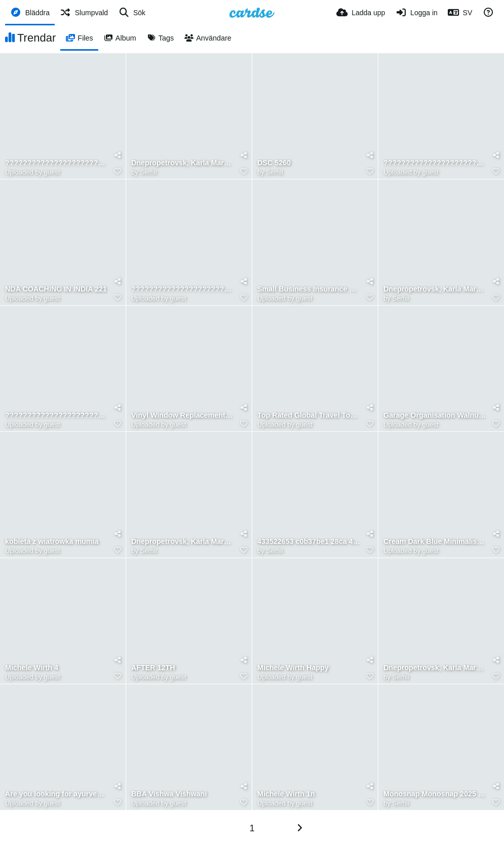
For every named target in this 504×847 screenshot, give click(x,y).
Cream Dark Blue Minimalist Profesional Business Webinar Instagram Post (435, 542)
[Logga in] (416, 13)
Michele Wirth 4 (32, 668)
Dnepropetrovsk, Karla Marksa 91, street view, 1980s (183, 542)
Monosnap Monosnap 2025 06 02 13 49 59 (435, 794)
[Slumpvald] (84, 13)
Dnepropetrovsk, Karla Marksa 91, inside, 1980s (435, 668)
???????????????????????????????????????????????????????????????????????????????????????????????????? (56, 163)
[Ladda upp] (361, 13)
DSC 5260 (274, 163)
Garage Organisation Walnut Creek (435, 415)
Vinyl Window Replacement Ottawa (183, 415)
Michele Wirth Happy (293, 668)
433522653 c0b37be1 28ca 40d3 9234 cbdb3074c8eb (309, 542)
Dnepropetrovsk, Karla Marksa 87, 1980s (183, 163)
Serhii (148, 172)
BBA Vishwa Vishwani (169, 794)
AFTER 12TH (153, 668)
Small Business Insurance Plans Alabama (309, 289)
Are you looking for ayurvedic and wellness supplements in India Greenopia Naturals (56, 794)
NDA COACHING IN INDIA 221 (56, 289)
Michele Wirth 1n (286, 794)
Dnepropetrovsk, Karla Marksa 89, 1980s (435, 289)
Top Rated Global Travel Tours (309, 415)
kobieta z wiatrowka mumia (52, 542)
